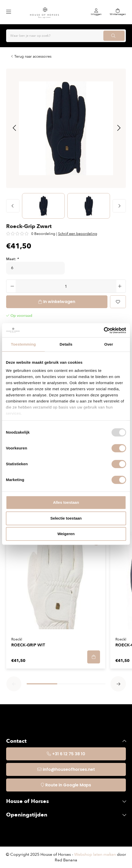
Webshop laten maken (95, 854)
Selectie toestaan (66, 518)
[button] (14, 128)
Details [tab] (66, 344)
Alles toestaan (66, 502)
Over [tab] (109, 344)
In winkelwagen (59, 302)
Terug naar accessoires (33, 56)
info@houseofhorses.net (69, 769)
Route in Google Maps (68, 785)
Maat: (12, 259)
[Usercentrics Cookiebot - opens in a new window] (104, 330)
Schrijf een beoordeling (78, 234)
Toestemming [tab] (24, 344)
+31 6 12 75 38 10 (69, 754)
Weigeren (66, 534)
